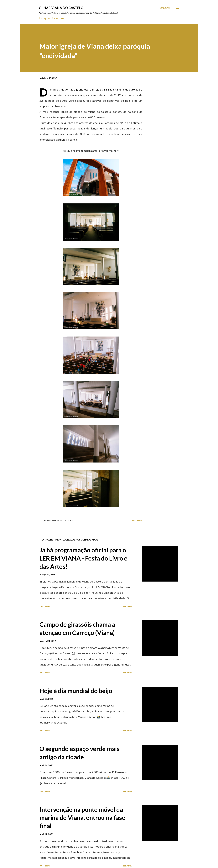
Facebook (58, 18)
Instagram (45, 18)
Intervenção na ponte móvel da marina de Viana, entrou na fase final (82, 818)
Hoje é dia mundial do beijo (76, 691)
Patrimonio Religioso (63, 521)
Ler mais (127, 606)
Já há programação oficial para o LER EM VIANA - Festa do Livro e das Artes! (83, 558)
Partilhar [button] (137, 521)
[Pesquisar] (164, 8)
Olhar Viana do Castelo (61, 8)
